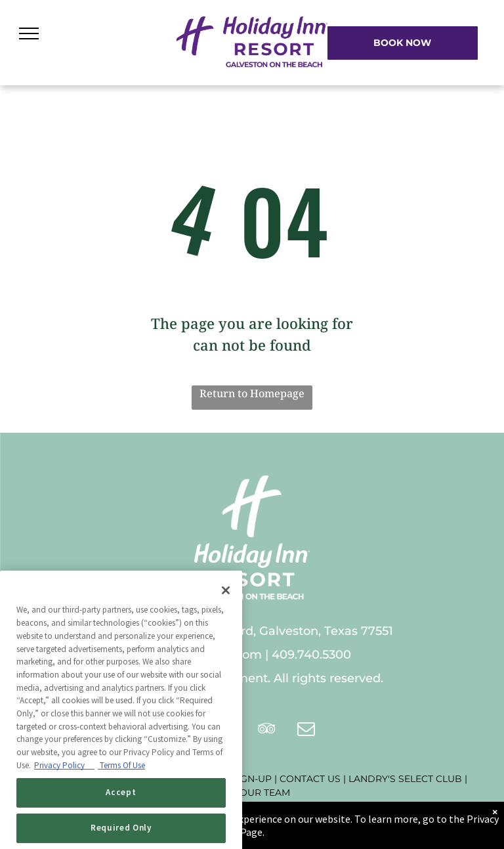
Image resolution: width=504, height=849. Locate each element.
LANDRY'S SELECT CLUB (405, 779)
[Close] (226, 618)
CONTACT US (310, 779)
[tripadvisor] (267, 730)
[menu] (29, 33)
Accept (121, 820)
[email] (306, 730)
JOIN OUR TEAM (252, 793)
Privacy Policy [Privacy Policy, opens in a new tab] (64, 792)
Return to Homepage (252, 393)
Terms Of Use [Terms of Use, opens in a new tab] (121, 792)
